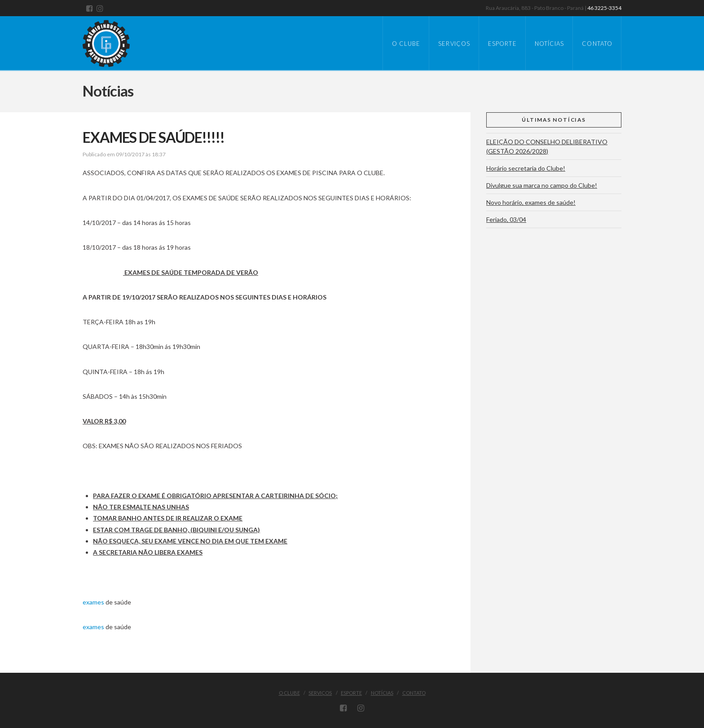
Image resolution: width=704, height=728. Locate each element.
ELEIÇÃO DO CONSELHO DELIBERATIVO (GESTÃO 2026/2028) (547, 146)
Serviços (320, 693)
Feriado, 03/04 (506, 219)
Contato (414, 693)
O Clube (289, 693)
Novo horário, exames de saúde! (531, 202)
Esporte (351, 693)
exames (93, 602)
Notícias (382, 693)
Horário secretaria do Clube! (526, 168)
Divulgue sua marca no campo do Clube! (542, 185)
